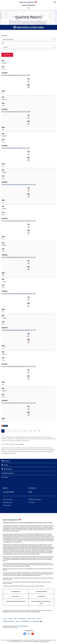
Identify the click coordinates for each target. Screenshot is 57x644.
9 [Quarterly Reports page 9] (27, 431)
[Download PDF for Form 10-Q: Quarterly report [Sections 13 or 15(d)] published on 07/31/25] (29, 118)
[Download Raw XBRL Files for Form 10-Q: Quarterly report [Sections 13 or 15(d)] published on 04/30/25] (29, 160)
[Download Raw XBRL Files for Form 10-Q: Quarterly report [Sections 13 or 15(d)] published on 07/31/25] (29, 124)
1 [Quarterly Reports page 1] (3, 431)
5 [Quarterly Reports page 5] (15, 431)
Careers (29, 619)
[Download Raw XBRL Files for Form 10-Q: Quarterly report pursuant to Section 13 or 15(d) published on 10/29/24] (29, 196)
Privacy (34, 619)
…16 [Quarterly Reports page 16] (35, 431)
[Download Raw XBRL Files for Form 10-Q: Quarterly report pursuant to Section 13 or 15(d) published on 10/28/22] (29, 415)
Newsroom (7, 506)
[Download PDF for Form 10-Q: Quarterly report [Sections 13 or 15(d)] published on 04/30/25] (29, 154)
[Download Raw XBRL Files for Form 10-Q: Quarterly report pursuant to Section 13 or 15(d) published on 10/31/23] (29, 306)
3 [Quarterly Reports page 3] (9, 431)
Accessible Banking (22, 619)
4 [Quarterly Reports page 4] (12, 431)
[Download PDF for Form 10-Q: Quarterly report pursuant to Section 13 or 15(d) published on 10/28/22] (29, 409)
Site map (18, 621)
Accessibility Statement (7, 473)
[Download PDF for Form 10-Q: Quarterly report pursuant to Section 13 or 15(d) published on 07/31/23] (29, 336)
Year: (3, 43)
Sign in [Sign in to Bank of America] (5, 488)
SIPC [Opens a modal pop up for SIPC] (33, 551)
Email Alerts (6, 461)
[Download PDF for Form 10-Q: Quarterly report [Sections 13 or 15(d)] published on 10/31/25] (29, 81)
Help (30, 492)
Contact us (33, 488)
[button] (55, 2)
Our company (8, 499)
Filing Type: (4, 36)
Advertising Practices (25, 621)
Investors (32, 502)
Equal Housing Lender (22, 626)
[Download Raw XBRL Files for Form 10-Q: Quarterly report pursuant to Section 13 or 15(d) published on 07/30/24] (29, 233)
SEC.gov (22, 444)
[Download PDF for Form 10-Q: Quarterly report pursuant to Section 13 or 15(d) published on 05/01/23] (29, 372)
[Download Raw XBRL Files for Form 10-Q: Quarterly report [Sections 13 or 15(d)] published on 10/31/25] (29, 87)
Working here (8, 502)
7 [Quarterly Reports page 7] (21, 431)
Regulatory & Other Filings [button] (29, 27)
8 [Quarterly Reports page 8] (24, 431)
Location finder (8, 492)
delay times (43, 640)
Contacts (6, 465)
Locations (5, 619)
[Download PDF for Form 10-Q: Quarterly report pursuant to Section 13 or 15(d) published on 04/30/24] (29, 263)
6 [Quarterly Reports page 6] (18, 431)
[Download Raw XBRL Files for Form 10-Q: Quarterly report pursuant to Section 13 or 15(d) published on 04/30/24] (29, 269)
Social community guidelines (8, 621)
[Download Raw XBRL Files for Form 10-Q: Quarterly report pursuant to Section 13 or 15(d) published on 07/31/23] (29, 342)
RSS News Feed (8, 469)
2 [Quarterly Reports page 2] (6, 431)
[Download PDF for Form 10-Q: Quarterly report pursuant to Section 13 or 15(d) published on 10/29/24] (29, 190)
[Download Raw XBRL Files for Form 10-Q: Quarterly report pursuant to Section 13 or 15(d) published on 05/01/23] (29, 378)
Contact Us (11, 619)
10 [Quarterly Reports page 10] (31, 431)
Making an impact (35, 499)
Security (39, 619)
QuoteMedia (16, 640)
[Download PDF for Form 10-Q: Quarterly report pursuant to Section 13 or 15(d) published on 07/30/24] (29, 227)
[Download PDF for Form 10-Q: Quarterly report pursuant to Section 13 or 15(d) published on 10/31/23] (29, 300)
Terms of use (5, 477)
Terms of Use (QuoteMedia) (44, 642)
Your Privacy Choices (35, 621)
